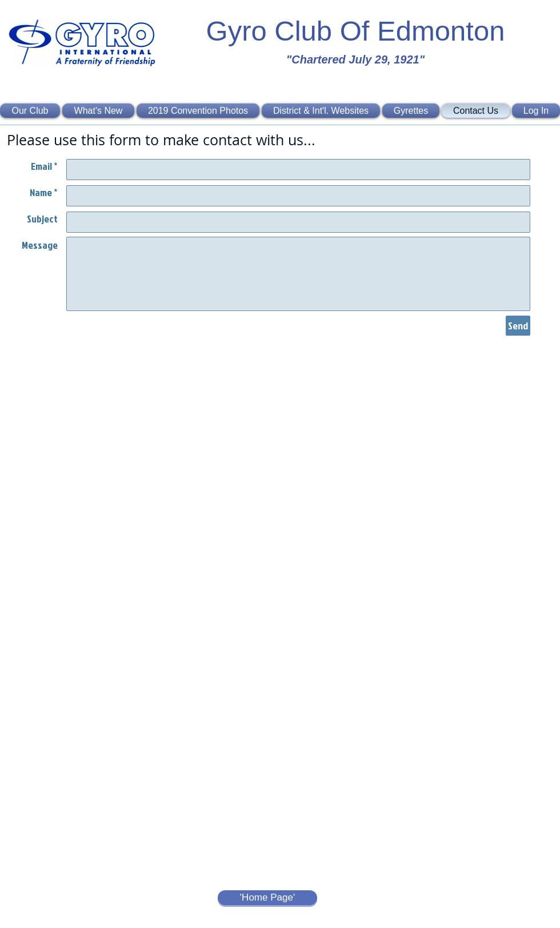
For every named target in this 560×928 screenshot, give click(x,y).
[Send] (518, 326)
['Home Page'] (267, 898)
